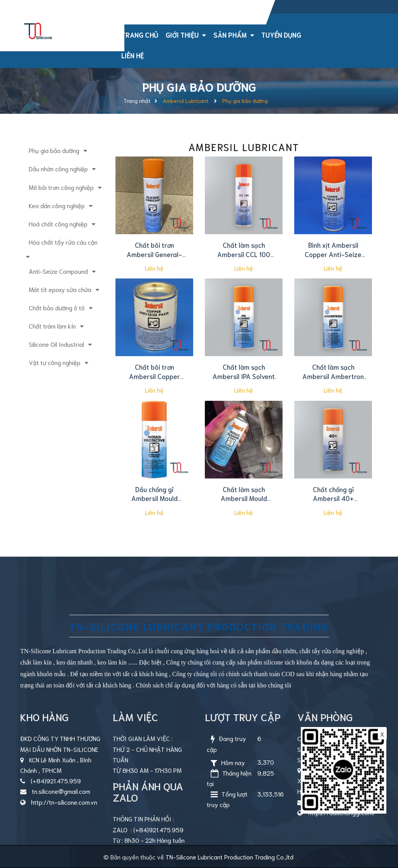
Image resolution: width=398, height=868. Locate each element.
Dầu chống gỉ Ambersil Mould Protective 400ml (154, 498)
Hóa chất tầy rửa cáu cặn (63, 242)
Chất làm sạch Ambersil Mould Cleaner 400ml (244, 498)
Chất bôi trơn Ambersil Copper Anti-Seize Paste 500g (154, 380)
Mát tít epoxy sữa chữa (60, 289)
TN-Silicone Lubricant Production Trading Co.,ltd (230, 857)
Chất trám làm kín (52, 326)
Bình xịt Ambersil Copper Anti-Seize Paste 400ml (333, 254)
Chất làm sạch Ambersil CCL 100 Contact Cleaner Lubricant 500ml (244, 258)
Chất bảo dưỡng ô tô (57, 307)
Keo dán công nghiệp (57, 205)
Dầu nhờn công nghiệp (58, 168)
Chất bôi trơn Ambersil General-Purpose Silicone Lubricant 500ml (154, 258)
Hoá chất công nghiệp (58, 224)
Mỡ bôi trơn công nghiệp (61, 187)
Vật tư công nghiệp (55, 362)
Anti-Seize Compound (58, 271)
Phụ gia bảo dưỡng (54, 150)
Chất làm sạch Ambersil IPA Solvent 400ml (244, 376)
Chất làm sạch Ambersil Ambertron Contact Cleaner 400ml (333, 380)
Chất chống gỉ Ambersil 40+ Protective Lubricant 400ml (333, 503)
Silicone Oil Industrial (56, 344)
